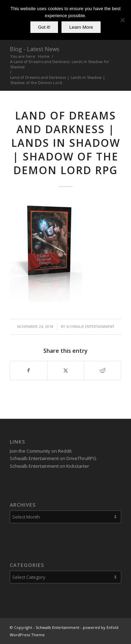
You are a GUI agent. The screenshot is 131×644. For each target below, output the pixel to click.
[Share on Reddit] (103, 370)
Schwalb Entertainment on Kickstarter (49, 466)
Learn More (81, 27)
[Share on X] (66, 370)
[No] (122, 20)
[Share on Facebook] (29, 370)
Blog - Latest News (35, 49)
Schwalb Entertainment (90, 327)
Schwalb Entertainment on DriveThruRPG (53, 458)
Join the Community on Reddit (41, 451)
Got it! (44, 27)
